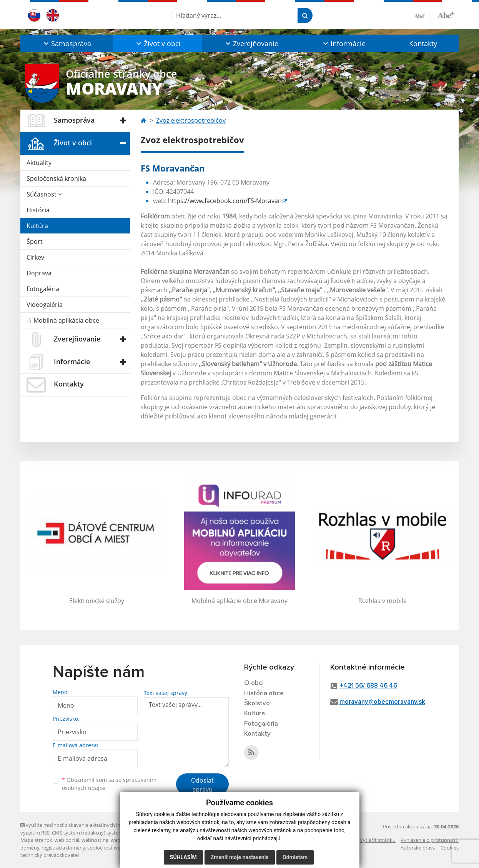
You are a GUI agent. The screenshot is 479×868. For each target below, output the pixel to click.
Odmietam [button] (295, 857)
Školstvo (257, 704)
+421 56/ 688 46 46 (368, 686)
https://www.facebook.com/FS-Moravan (225, 201)
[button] (67, 43)
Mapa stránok (36, 840)
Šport (35, 242)
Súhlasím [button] (183, 857)
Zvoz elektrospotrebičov (191, 120)
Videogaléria (45, 305)
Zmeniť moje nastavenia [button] (240, 857)
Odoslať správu (202, 785)
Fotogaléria (43, 289)
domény (30, 848)
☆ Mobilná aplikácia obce (63, 320)
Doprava (39, 273)
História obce (264, 694)
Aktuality (39, 163)
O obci (254, 683)
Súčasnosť (44, 194)
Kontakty (423, 43)
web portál (67, 840)
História (38, 210)
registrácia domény (63, 848)
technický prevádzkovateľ (50, 855)
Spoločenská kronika (56, 178)
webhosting (95, 840)
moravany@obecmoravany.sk (382, 702)
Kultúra (37, 226)
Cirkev (35, 257)
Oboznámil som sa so (109, 784)
